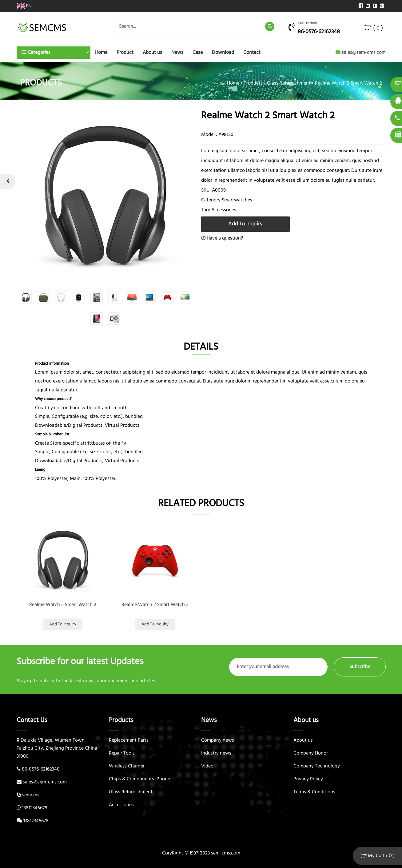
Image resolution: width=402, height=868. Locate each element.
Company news (218, 740)
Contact (252, 53)
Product (125, 53)
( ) (373, 28)
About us (152, 53)
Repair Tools (122, 753)
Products (253, 83)
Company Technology (317, 766)
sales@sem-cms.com (361, 53)
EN (24, 6)
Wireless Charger (127, 766)
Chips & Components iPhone (139, 779)
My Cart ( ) (377, 856)
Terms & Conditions (314, 792)
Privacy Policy (308, 779)
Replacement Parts (129, 740)
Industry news (216, 753)
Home (101, 53)
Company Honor (311, 753)
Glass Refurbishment (289, 83)
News (177, 53)
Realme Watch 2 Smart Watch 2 (63, 605)
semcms (31, 795)
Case (198, 53)
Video (207, 766)
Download (223, 53)
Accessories (121, 805)
